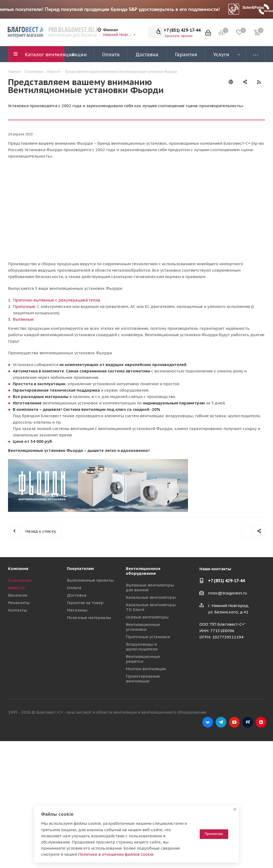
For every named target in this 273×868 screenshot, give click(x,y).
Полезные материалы (89, 618)
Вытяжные (23, 319)
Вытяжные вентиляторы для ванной (150, 587)
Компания (18, 568)
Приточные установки (148, 637)
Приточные (24, 306)
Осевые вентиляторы (147, 617)
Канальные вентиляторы (151, 597)
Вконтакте (208, 722)
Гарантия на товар (85, 603)
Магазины (77, 610)
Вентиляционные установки (143, 627)
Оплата (74, 588)
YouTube (234, 722)
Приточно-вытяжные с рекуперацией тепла (57, 300)
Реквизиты (19, 603)
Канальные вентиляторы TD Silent (151, 607)
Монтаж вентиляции (146, 669)
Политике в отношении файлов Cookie (116, 854)
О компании (20, 580)
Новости (16, 588)
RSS (259, 82)
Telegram (221, 722)
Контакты (17, 610)
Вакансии (18, 595)
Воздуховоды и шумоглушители (142, 647)
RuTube (248, 722)
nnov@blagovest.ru (228, 593)
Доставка (77, 595)
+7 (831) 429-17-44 (182, 30)
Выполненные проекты (90, 580)
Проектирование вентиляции (143, 679)
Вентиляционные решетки (143, 659)
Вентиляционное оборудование (143, 571)
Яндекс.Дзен (261, 722)
